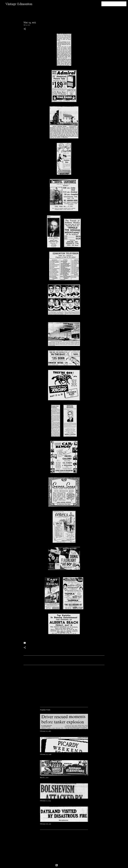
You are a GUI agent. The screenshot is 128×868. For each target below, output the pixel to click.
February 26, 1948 (46, 754)
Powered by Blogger (64, 865)
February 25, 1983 (45, 731)
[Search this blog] (116, 4)
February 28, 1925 (45, 824)
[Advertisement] (64, 685)
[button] (25, 29)
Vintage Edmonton (19, 4)
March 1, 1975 (44, 777)
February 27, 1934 (45, 801)
